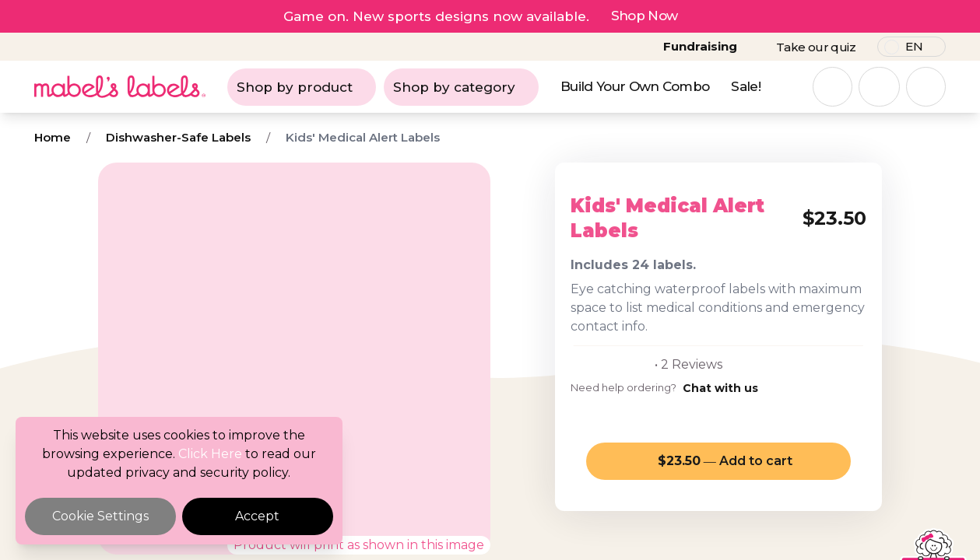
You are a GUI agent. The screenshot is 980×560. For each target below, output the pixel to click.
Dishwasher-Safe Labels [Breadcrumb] (178, 137)
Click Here (210, 454)
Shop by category (461, 87)
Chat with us (720, 388)
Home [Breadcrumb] (53, 137)
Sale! (746, 86)
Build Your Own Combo (635, 86)
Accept (257, 516)
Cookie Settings (100, 516)
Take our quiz (816, 47)
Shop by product (302, 87)
